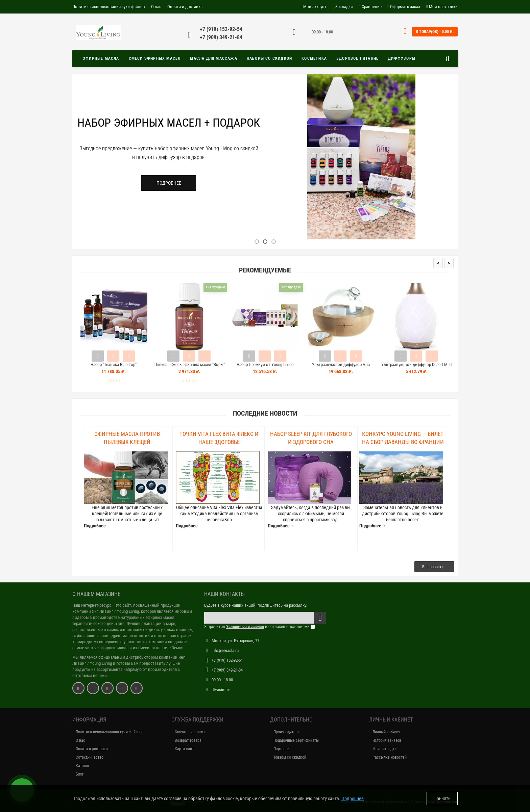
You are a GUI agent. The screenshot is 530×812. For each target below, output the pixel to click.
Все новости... (434, 567)
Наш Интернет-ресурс (92, 605)
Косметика (314, 58)
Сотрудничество (90, 757)
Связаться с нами (190, 732)
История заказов (387, 740)
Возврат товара (188, 740)
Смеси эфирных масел (155, 58)
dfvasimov (221, 690)
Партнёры (282, 749)
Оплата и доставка (185, 7)
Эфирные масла (101, 58)
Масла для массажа (213, 58)
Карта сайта (185, 749)
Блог (80, 774)
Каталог (82, 766)
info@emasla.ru (225, 650)
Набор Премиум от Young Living (265, 364)
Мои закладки (384, 749)
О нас (156, 7)
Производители (286, 732)
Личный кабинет (387, 732)
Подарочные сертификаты (296, 740)
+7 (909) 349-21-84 (221, 37)
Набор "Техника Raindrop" (114, 364)
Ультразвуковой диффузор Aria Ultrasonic (341, 368)
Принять (442, 798)
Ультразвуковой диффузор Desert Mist (417, 364)
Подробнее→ (97, 526)
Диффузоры (402, 58)
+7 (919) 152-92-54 (221, 29)
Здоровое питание (357, 58)
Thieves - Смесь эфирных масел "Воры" (189, 364)
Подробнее (169, 183)
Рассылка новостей (390, 757)
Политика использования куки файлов (109, 7)
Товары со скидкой (290, 757)
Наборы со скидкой (269, 58)
